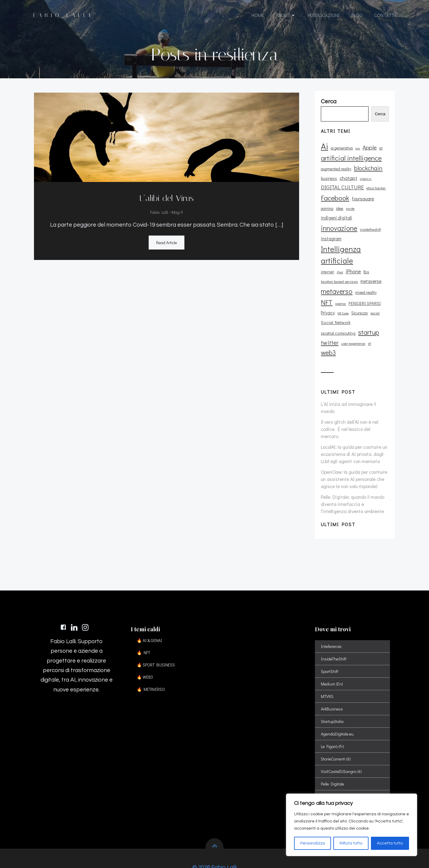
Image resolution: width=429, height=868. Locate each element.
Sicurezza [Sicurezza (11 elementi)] (359, 306)
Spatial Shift (332, 777)
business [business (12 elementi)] (329, 181)
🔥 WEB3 (146, 657)
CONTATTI (385, 16)
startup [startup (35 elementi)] (331, 325)
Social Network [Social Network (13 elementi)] (335, 315)
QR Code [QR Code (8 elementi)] (343, 306)
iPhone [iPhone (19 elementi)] (353, 264)
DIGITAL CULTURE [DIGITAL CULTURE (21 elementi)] (342, 190)
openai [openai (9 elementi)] (340, 297)
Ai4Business (332, 689)
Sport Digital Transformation (346, 789)
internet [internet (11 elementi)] (327, 265)
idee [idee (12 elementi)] (339, 211)
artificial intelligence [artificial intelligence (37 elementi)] (351, 160)
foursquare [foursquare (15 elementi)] (363, 201)
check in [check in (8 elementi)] (365, 182)
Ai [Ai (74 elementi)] (324, 149)
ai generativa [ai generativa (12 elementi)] (341, 151)
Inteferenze (331, 627)
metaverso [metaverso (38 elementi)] (336, 284)
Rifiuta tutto (351, 843)
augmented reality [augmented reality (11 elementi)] (336, 172)
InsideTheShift (334, 639)
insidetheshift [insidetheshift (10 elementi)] (370, 222)
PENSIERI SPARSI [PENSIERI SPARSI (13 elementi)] (364, 296)
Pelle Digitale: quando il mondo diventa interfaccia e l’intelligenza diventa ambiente (352, 480)
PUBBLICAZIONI (323, 16)
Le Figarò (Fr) (333, 727)
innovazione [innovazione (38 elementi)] (339, 221)
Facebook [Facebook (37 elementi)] (335, 200)
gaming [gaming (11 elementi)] (327, 211)
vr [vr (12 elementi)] (349, 337)
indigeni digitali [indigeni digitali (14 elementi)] (373, 211)
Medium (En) (332, 664)
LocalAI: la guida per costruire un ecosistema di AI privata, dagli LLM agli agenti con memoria (354, 430)
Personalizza (313, 843)
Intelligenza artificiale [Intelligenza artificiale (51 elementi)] (341, 248)
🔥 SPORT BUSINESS (157, 645)
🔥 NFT (144, 633)
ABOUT (286, 16)
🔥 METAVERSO (152, 670)
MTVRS (327, 677)
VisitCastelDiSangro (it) (342, 752)
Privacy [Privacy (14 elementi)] (328, 306)
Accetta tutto (390, 843)
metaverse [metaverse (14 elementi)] (371, 274)
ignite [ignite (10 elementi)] (350, 211)
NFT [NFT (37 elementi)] (326, 295)
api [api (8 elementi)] (357, 151)
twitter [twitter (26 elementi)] (353, 326)
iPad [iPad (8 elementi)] (339, 265)
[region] (352, 825)
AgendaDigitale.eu (338, 714)
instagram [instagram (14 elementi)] (331, 232)
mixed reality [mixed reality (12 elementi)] (366, 285)
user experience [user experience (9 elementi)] (333, 337)
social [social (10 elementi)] (375, 306)
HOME (257, 16)
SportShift (330, 652)
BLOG (357, 16)
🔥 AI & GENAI (150, 621)
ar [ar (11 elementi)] (381, 151)
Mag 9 (177, 212)
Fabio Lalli (159, 212)
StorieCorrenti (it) (336, 739)
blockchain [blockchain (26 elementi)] (368, 171)
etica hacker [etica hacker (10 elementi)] (376, 191)
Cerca (381, 117)
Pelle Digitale (333, 764)
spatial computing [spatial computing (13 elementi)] (370, 315)
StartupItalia (332, 702)
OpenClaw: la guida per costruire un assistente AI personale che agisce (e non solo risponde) (354, 455)
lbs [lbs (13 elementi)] (366, 265)
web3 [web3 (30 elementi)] (361, 336)
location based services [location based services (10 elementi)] (339, 275)
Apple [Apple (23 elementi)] (369, 150)
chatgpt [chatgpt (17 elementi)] (348, 181)
